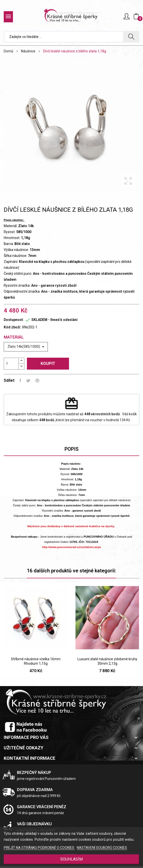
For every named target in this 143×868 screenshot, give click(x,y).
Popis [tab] (71, 449)
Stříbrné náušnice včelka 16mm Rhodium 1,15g (36, 661)
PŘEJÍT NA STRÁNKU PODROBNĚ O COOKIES (39, 848)
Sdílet (20, 381)
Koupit (48, 364)
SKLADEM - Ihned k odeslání (54, 320)
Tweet (28, 381)
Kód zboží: (12, 327)
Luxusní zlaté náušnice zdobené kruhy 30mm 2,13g (107, 661)
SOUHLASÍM (71, 859)
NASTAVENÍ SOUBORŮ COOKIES (102, 848)
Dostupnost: (14, 320)
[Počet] (11, 364)
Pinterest (37, 381)
